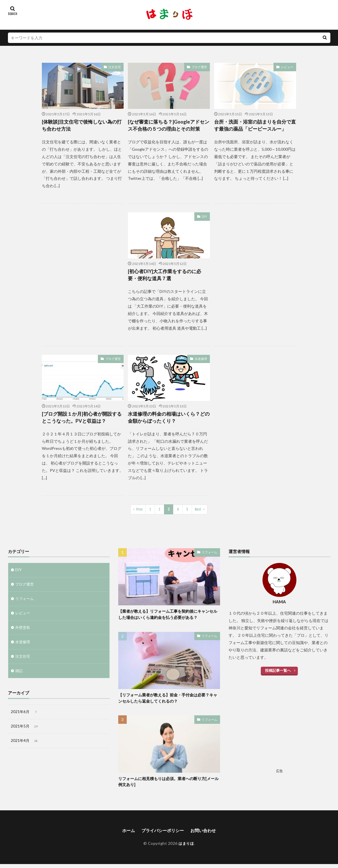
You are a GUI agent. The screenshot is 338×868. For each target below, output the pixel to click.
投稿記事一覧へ (278, 672)
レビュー (288, 67)
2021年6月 (25, 717)
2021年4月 (25, 747)
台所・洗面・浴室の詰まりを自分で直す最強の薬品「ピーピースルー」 (255, 126)
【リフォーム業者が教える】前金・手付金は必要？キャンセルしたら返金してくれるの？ (169, 701)
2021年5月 (25, 732)
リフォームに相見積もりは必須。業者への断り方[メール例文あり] (168, 785)
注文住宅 (115, 67)
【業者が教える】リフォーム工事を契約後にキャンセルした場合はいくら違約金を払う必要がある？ (169, 617)
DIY (205, 217)
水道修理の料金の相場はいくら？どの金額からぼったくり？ (169, 419)
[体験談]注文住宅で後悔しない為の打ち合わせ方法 (82, 126)
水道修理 (201, 360)
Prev (140, 512)
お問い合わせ (205, 834)
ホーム (126, 834)
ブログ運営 (200, 67)
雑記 (19, 675)
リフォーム (25, 602)
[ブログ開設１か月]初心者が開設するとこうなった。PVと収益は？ (82, 419)
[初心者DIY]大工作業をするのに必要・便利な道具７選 (167, 276)
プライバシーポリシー (162, 834)
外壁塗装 (23, 631)
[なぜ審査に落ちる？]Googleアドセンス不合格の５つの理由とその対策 (169, 126)
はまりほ (186, 847)
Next (198, 512)
